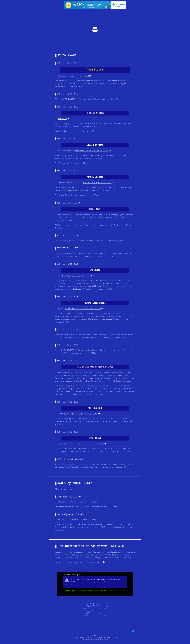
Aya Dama (100, 444)
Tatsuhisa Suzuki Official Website (92, 151)
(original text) (94, 563)
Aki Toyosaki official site (84, 414)
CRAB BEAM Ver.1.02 (68, 497)
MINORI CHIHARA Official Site (97, 183)
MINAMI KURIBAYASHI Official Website (83, 309)
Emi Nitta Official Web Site (76, 276)
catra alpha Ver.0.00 (69, 515)
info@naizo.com (101, 640)
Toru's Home (82, 76)
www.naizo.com (87, 640)
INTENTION (63, 119)
